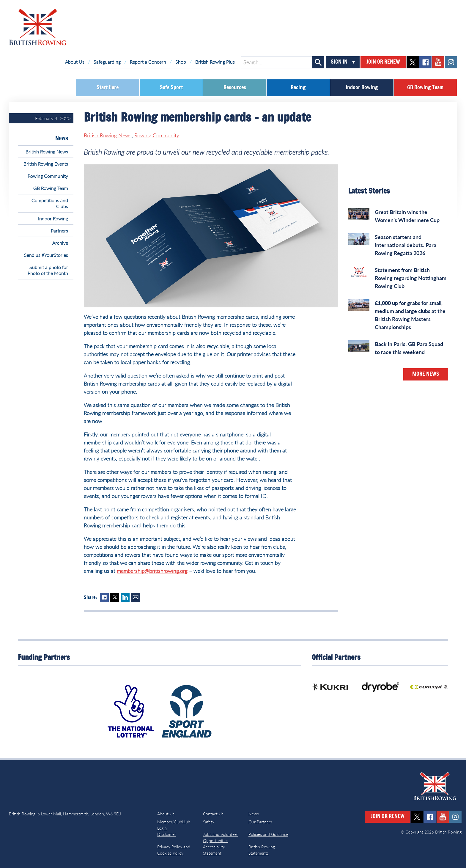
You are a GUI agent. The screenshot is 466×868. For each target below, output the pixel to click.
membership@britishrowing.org (152, 571)
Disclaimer (167, 834)
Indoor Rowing (362, 88)
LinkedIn (125, 597)
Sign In (339, 62)
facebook (425, 62)
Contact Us (213, 814)
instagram (451, 62)
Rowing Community (48, 176)
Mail (136, 597)
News (62, 139)
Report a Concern (148, 62)
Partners (59, 231)
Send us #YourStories (46, 255)
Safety (209, 822)
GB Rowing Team (425, 88)
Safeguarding (107, 62)
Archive (60, 243)
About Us (75, 62)
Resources (235, 88)
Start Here (108, 88)
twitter (413, 62)
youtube (438, 62)
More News (426, 374)
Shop (181, 62)
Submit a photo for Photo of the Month (48, 270)
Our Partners (260, 822)
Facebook (104, 597)
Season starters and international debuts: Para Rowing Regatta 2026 (406, 245)
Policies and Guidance (268, 834)
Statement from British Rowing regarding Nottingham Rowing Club (411, 278)
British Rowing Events (46, 164)
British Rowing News (47, 151)
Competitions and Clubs (50, 203)
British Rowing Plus (215, 62)
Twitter (115, 597)
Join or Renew (383, 62)
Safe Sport (171, 88)
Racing (298, 88)
